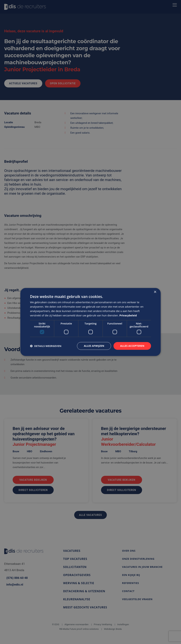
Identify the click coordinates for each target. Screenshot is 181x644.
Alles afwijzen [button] (94, 346)
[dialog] (90, 322)
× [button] (155, 292)
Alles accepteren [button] (132, 346)
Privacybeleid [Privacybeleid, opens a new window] (128, 315)
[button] (46, 346)
